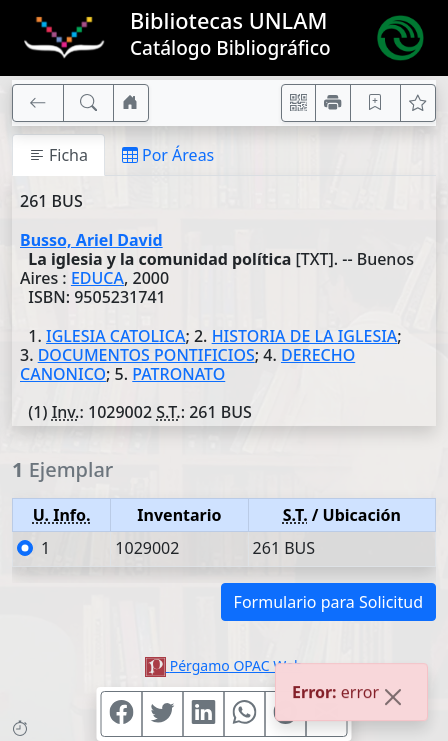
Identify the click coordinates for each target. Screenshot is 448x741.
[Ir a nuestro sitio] (131, 103)
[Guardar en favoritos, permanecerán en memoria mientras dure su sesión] (376, 103)
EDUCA (97, 278)
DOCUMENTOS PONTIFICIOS (146, 355)
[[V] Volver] (38, 103)
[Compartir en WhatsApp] (245, 714)
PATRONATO (178, 374)
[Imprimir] (333, 103)
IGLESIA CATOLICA (115, 336)
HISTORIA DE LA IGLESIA (305, 336)
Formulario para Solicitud (328, 602)
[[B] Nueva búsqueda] (89, 103)
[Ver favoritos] (418, 103)
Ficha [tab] (58, 155)
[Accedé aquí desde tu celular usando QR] (299, 103)
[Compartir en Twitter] (163, 714)
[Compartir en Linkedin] (204, 714)
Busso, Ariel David (91, 240)
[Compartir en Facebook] (122, 714)
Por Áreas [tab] (168, 155)
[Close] (393, 705)
